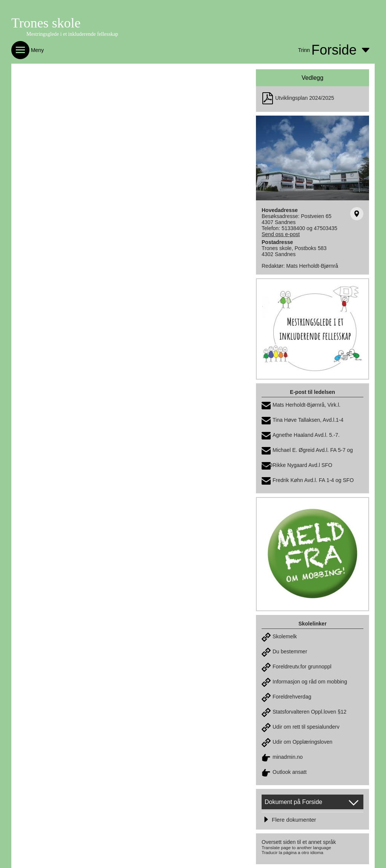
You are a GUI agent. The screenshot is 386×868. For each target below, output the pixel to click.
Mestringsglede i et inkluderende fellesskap (72, 34)
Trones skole (46, 23)
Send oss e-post (281, 234)
